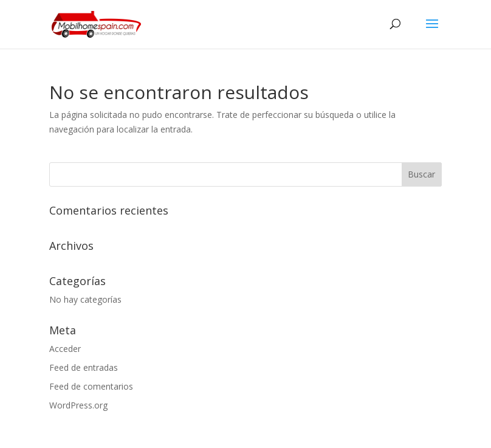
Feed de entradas (84, 367)
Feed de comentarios (91, 386)
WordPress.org (78, 405)
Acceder (65, 349)
